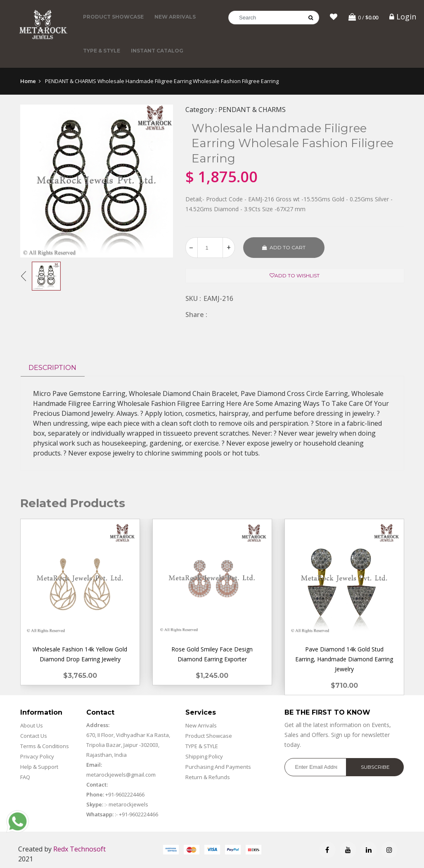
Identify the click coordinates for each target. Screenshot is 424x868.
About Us (32, 725)
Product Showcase (113, 17)
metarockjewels (128, 804)
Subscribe (375, 767)
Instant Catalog (157, 51)
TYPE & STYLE (102, 51)
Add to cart (284, 247)
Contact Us (34, 736)
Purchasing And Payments (218, 767)
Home (28, 81)
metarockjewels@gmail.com (121, 775)
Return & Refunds (208, 777)
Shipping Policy (204, 756)
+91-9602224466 (125, 794)
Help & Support (39, 767)
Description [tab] (52, 368)
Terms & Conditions (45, 746)
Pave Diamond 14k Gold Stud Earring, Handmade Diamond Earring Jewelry (344, 659)
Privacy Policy (37, 756)
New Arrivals (175, 17)
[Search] (274, 18)
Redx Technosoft (79, 849)
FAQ (25, 777)
